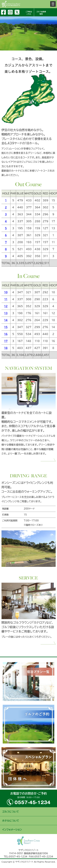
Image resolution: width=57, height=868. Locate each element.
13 (6, 313)
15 (6, 327)
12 (6, 306)
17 (6, 341)
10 (6, 292)
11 (6, 299)
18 (6, 348)
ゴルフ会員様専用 (41, 13)
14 (6, 320)
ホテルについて (11, 821)
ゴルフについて (11, 812)
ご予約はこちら (29, 13)
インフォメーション (12, 830)
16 (6, 334)
